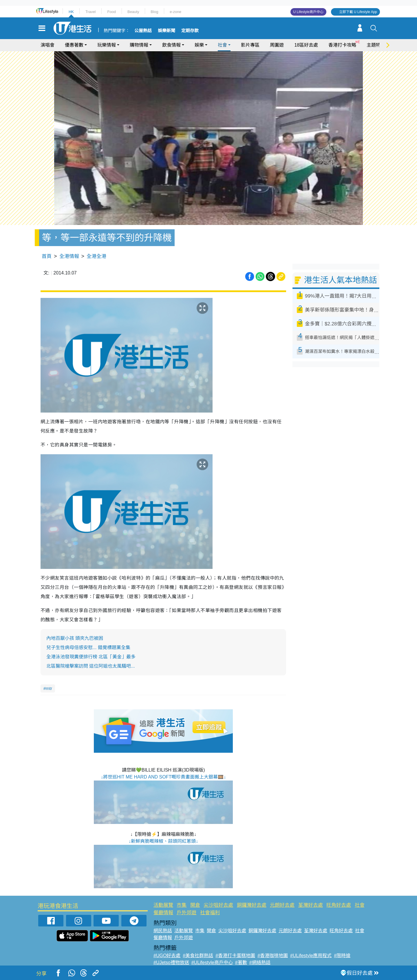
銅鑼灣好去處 (252, 905)
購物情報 (139, 45)
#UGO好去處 (167, 956)
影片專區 (250, 45)
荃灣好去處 (311, 905)
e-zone (175, 12)
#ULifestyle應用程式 (311, 956)
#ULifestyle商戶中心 (212, 962)
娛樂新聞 (167, 31)
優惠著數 (74, 45)
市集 (182, 905)
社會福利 (210, 913)
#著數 (241, 962)
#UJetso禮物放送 (171, 962)
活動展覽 (163, 905)
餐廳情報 (163, 913)
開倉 (195, 905)
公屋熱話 (143, 31)
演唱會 (47, 45)
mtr (49, 688)
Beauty (133, 12)
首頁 (47, 256)
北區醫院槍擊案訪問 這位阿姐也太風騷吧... (91, 666)
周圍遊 (277, 45)
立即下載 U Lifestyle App (358, 12)
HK (71, 12)
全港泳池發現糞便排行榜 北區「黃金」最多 (91, 657)
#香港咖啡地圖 (273, 956)
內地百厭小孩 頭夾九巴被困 (75, 638)
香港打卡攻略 (342, 45)
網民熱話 (163, 931)
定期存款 (190, 31)
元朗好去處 (282, 905)
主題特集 (376, 45)
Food (111, 12)
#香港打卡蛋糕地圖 (235, 956)
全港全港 (96, 256)
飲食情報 (171, 45)
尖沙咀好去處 (218, 905)
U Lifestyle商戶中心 (308, 12)
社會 (222, 45)
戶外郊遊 (186, 913)
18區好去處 (306, 45)
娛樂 (199, 45)
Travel (91, 12)
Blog (154, 12)
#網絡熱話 (260, 962)
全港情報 (69, 256)
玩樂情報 (107, 45)
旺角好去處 (339, 905)
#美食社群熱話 (198, 956)
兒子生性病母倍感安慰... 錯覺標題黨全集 (88, 647)
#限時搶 (342, 956)
